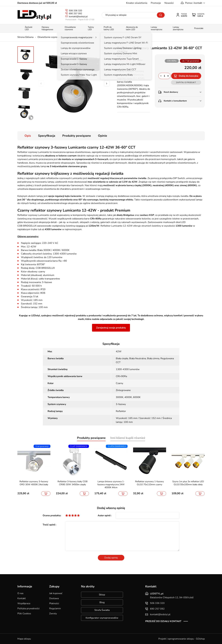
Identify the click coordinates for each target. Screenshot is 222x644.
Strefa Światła (102, 610)
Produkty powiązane (77, 136)
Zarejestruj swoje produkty (111, 328)
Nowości (169, 3)
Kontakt (22, 598)
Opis (28, 136)
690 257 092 (75, 14)
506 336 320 (75, 11)
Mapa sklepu (24, 639)
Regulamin (55, 608)
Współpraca (24, 603)
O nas (20, 593)
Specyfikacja (47, 136)
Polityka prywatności (28, 608)
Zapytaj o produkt (186, 82)
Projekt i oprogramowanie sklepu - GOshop (182, 639)
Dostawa (54, 598)
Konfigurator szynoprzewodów (102, 618)
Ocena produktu (52, 515)
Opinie (103, 136)
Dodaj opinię (111, 558)
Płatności (54, 603)
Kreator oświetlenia (137, 3)
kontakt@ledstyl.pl (78, 16)
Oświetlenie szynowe (49, 37)
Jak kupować (56, 593)
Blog (102, 602)
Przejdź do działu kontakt (163, 621)
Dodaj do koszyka (188, 76)
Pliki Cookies (24, 614)
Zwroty (53, 614)
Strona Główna (25, 37)
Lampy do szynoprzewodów (79, 37)
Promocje (156, 3)
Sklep (102, 595)
